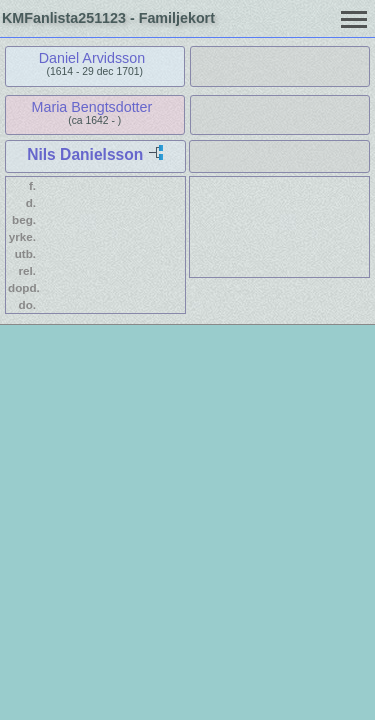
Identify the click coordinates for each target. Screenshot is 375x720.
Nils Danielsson (85, 154)
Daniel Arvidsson (92, 58)
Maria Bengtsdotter (92, 107)
